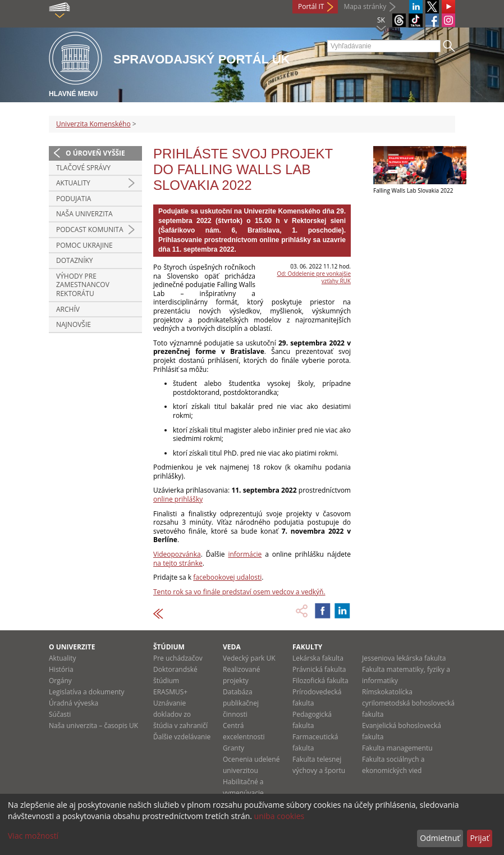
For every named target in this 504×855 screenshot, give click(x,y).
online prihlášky (178, 499)
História (61, 669)
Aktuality (73, 183)
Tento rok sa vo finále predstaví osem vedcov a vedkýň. (239, 592)
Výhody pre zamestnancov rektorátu (83, 285)
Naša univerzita (84, 214)
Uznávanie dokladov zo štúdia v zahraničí (180, 714)
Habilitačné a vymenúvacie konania (243, 793)
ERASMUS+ (170, 692)
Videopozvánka (177, 554)
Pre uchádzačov (178, 658)
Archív (68, 309)
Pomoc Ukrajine (84, 245)
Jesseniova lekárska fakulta (404, 658)
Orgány (60, 681)
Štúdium (169, 647)
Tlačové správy (83, 168)
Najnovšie (74, 324)
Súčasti (60, 714)
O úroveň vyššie (95, 153)
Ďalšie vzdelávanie (182, 737)
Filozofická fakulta (320, 681)
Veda (232, 647)
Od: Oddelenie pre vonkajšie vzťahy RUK (314, 277)
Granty (233, 748)
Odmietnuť (440, 838)
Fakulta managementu (397, 748)
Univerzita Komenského (93, 124)
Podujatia (74, 199)
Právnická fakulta (319, 669)
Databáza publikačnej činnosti (241, 703)
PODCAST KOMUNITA (90, 229)
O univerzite (72, 647)
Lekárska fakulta (318, 658)
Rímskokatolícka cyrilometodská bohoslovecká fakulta (408, 703)
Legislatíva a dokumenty (87, 692)
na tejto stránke (178, 563)
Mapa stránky (365, 6)
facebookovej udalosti (227, 577)
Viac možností (33, 836)
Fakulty (307, 647)
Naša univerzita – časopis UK (93, 726)
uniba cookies (280, 816)
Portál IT (311, 6)
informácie (245, 554)
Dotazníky (75, 260)
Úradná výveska (74, 703)
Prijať (479, 838)
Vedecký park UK (249, 658)
